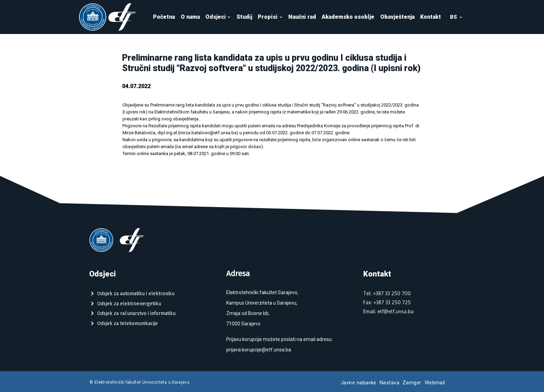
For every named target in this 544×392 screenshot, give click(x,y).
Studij (244, 17)
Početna (164, 17)
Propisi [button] (270, 17)
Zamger (412, 383)
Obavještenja (397, 17)
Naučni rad (302, 17)
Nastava (389, 383)
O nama (190, 17)
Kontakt (431, 17)
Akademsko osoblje (348, 17)
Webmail (435, 383)
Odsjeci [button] (218, 17)
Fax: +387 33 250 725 (387, 302)
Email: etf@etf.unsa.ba (388, 311)
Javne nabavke (359, 383)
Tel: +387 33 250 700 (387, 293)
